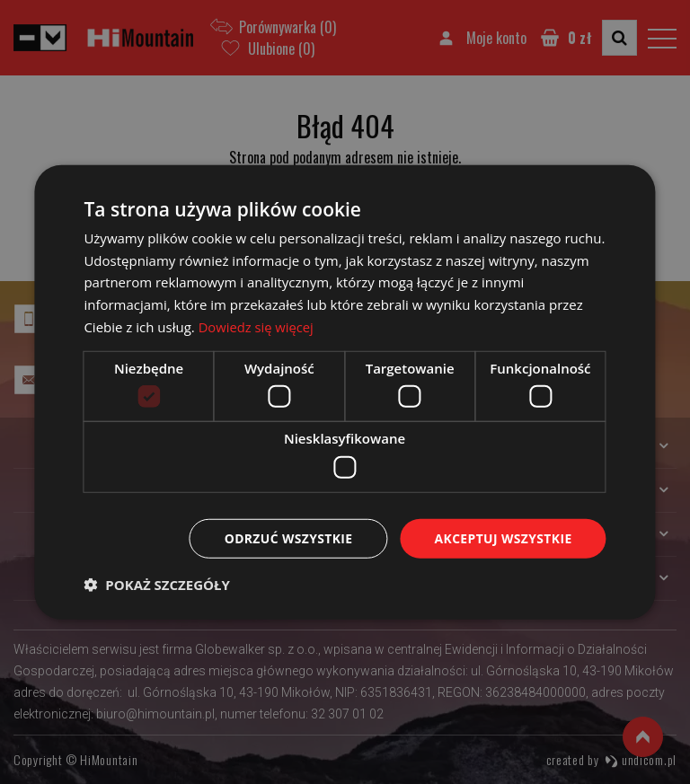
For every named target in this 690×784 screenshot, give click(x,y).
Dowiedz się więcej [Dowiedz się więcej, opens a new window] (257, 326)
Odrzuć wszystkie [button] (287, 537)
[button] (156, 585)
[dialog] (345, 392)
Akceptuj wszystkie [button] (502, 537)
